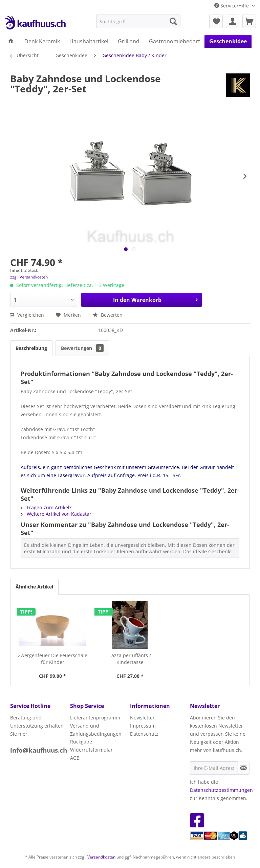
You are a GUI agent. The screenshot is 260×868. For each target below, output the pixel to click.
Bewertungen (82, 348)
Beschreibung (31, 348)
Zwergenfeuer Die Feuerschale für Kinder (53, 659)
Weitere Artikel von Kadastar (56, 514)
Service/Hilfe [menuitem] (232, 6)
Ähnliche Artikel (34, 587)
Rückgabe (81, 742)
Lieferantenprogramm (95, 718)
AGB (75, 758)
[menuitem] (138, 21)
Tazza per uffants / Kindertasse (130, 659)
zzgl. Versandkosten (29, 277)
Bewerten (108, 315)
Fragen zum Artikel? (46, 507)
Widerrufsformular (91, 750)
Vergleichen (27, 315)
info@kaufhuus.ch (39, 750)
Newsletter (142, 718)
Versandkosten (101, 857)
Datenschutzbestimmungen (221, 790)
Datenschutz (144, 734)
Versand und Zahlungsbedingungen (96, 730)
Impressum (143, 726)
